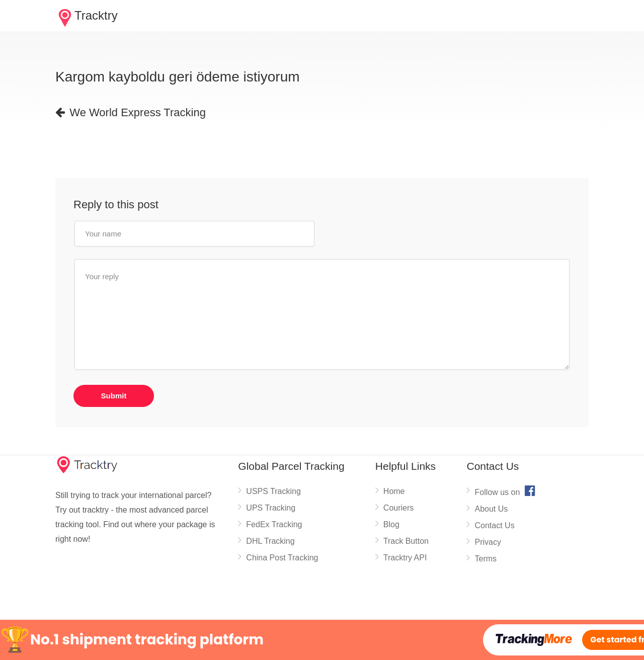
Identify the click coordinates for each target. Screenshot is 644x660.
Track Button (406, 541)
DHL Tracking (270, 541)
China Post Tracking (282, 558)
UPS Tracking (271, 508)
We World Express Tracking (131, 112)
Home (394, 491)
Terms (486, 559)
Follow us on (506, 490)
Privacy (488, 542)
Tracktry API (405, 558)
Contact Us (494, 525)
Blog (391, 524)
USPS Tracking (273, 491)
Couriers (398, 508)
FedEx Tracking (274, 524)
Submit (114, 396)
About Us (491, 509)
